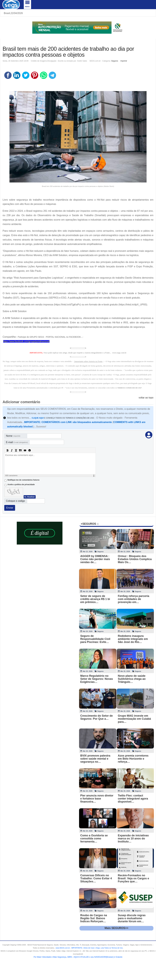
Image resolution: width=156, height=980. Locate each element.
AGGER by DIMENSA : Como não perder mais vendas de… (95, 559)
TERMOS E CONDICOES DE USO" (130, 388)
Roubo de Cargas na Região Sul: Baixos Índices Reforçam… (94, 918)
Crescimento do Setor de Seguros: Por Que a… (97, 717)
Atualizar (31, 497)
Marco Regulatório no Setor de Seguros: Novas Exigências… (97, 679)
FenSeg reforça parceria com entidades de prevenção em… (134, 599)
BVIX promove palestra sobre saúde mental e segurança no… (95, 759)
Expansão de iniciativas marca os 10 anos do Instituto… (133, 838)
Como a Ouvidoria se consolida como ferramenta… (94, 838)
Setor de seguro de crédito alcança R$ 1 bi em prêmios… (95, 599)
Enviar (10, 508)
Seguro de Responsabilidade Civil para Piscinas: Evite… (95, 639)
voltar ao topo (146, 398)
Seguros (115, 61)
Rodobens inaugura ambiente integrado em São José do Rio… (133, 639)
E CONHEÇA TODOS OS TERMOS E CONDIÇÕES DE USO (63, 418)
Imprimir (124, 61)
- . (97, 948)
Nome (13, 436)
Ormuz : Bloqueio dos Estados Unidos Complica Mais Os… (135, 559)
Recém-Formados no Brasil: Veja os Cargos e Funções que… (134, 878)
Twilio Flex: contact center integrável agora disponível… (133, 799)
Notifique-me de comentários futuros (23, 480)
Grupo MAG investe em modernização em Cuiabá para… (134, 719)
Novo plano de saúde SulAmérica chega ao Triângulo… (132, 679)
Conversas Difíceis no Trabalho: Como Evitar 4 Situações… (96, 878)
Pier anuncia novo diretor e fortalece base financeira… (97, 799)
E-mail (17, 442)
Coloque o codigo (15, 501)
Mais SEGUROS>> (116, 928)
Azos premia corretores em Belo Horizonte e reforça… (133, 759)
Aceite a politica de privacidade (21, 485)
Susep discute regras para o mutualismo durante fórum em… (132, 918)
